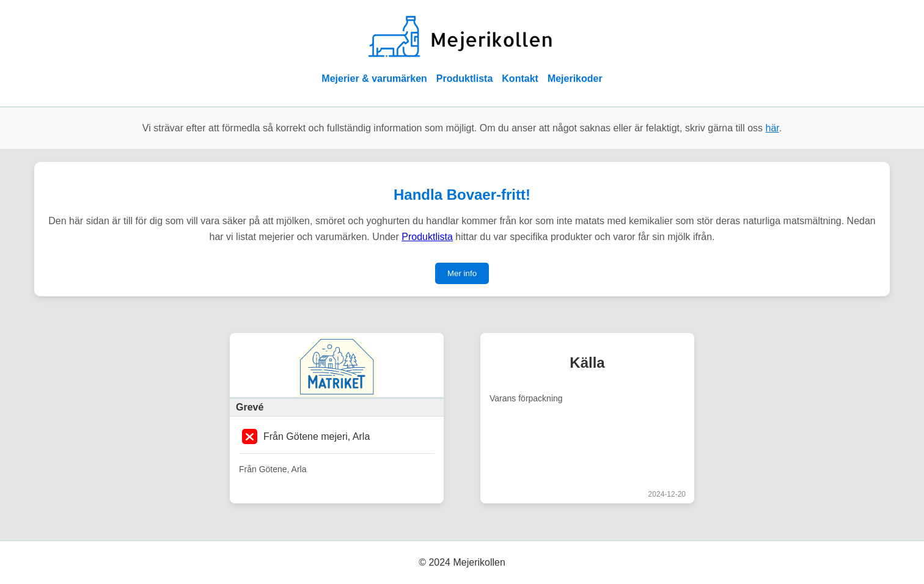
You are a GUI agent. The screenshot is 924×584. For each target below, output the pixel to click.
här (772, 128)
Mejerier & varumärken (374, 78)
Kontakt (520, 78)
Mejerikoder (575, 78)
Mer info (462, 273)
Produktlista (464, 78)
